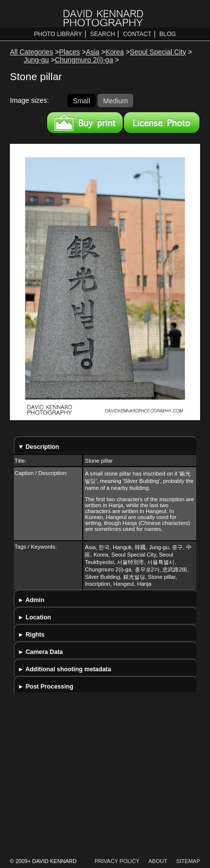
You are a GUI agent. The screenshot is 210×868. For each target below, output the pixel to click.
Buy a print (85, 123)
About (158, 861)
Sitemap (188, 861)
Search (103, 34)
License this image (162, 123)
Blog (168, 34)
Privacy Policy (117, 861)
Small (81, 100)
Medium (115, 100)
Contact (137, 34)
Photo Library (58, 34)
